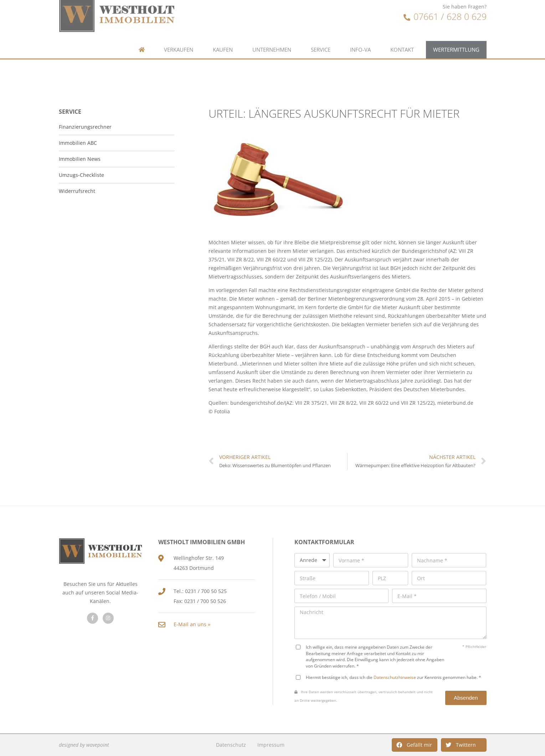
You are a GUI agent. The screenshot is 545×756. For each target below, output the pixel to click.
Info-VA (360, 35)
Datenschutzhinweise (395, 677)
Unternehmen (272, 35)
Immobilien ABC (78, 143)
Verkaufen (179, 35)
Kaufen (223, 35)
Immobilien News (80, 159)
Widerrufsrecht (77, 191)
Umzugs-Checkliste (81, 175)
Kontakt (402, 35)
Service (321, 35)
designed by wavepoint (84, 745)
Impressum (271, 745)
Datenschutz (231, 745)
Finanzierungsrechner (85, 127)
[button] (415, 745)
